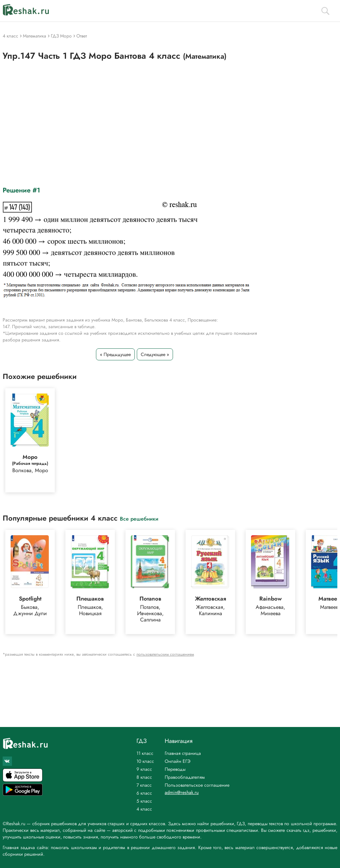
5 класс (144, 801)
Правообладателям (185, 777)
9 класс (144, 769)
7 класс (144, 785)
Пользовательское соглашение (197, 785)
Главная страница (183, 753)
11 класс (145, 753)
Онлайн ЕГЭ (178, 761)
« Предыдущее (115, 354)
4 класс (144, 809)
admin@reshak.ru (182, 792)
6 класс (144, 793)
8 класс (144, 777)
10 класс (145, 761)
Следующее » (155, 354)
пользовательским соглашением (165, 654)
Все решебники (139, 518)
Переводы (175, 769)
